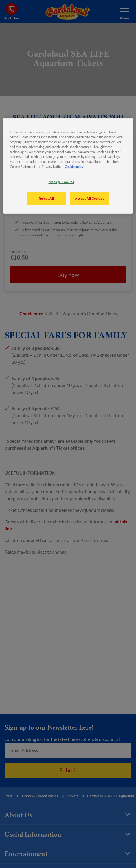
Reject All (46, 198)
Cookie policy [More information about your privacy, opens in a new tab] (74, 166)
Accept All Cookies (90, 198)
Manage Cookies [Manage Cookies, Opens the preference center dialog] (61, 182)
